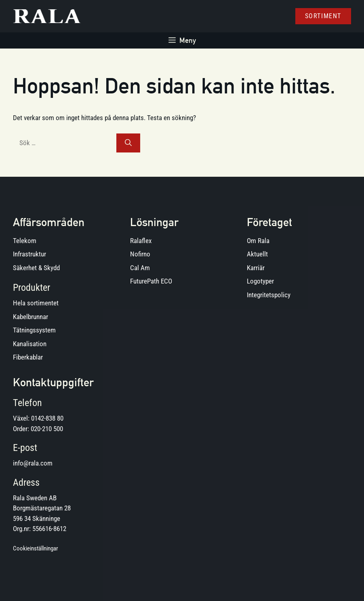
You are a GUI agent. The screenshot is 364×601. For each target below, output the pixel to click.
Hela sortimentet (36, 303)
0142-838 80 (47, 418)
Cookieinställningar (36, 548)
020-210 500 (47, 429)
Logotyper (260, 281)
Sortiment (323, 16)
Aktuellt (257, 254)
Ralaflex (141, 241)
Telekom (25, 241)
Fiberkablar (28, 357)
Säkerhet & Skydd (36, 268)
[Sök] (128, 143)
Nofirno (140, 254)
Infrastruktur (29, 254)
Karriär (256, 268)
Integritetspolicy (269, 295)
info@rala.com (33, 463)
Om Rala (258, 241)
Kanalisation (30, 344)
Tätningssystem (34, 330)
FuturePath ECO (151, 281)
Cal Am (140, 268)
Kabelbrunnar (31, 317)
